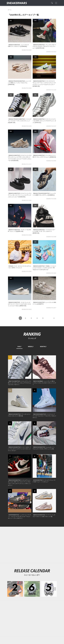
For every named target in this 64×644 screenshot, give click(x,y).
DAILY (19, 347)
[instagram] (35, 593)
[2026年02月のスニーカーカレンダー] (15, 483)
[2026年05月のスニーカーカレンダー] (49, 483)
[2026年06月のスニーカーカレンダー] (32, 483)
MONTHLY (43, 347)
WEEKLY (31, 347)
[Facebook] (29, 593)
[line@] (41, 593)
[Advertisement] (32, 513)
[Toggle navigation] (56, 3)
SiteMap (11, 606)
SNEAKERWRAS (41, 611)
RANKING (32, 334)
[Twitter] (23, 593)
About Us (18, 606)
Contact (26, 606)
